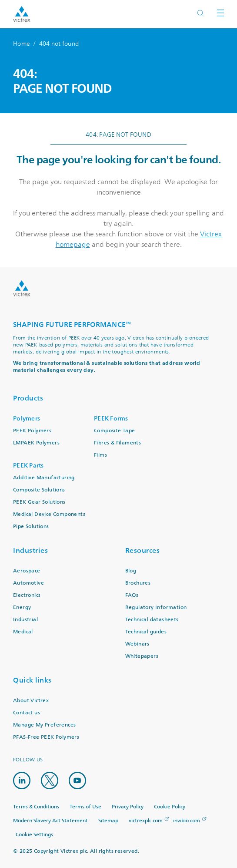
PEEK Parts (28, 466)
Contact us (27, 713)
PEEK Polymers (32, 431)
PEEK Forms (111, 419)
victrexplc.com (146, 821)
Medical (23, 632)
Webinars (137, 644)
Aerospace (27, 571)
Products (28, 398)
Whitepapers (142, 656)
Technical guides (146, 632)
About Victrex (31, 701)
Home (22, 44)
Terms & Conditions (36, 807)
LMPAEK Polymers (36, 443)
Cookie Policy (170, 807)
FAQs (132, 595)
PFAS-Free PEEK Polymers (46, 737)
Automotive (28, 583)
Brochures (138, 583)
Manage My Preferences (44, 725)
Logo (22, 288)
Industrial (25, 620)
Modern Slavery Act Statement (50, 821)
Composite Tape (115, 431)
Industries (30, 550)
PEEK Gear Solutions (39, 502)
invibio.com (187, 821)
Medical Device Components (49, 514)
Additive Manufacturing (44, 478)
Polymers (27, 419)
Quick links (32, 680)
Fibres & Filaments (117, 443)
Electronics (27, 595)
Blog (131, 571)
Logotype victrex (22, 14)
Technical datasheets (152, 620)
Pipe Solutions (31, 527)
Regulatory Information (156, 607)
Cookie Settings (34, 835)
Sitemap (108, 821)
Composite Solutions (39, 490)
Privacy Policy (128, 807)
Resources (143, 550)
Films (100, 455)
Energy (22, 607)
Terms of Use (85, 807)
